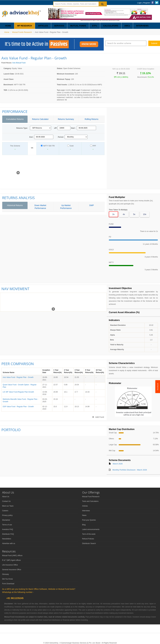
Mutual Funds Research (22, 32)
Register (147, 3)
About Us (6, 497)
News (84, 515)
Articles (85, 506)
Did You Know (7, 579)
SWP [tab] (91, 205)
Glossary (5, 574)
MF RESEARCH (25, 26)
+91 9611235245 (15, 598)
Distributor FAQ (8, 534)
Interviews (86, 511)
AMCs (127, 26)
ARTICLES (43, 26)
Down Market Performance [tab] (40, 207)
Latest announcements (91, 529)
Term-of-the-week (89, 534)
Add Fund (98, 417)
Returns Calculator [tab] (40, 119)
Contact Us (6, 501)
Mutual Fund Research (91, 497)
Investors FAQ (8, 529)
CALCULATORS (111, 26)
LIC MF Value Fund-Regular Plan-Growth (18, 392)
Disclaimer (6, 520)
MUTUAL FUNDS (78, 26)
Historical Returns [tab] (15, 205)
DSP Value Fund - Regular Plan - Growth (18, 407)
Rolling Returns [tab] (91, 119)
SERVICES (59, 26)
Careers (5, 511)
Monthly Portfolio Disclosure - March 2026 (130, 470)
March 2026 (118, 464)
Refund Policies (88, 539)
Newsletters (7, 539)
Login (139, 3)
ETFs (95, 26)
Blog (84, 525)
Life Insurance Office (10, 565)
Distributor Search (89, 543)
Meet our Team (8, 506)
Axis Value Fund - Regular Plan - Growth (18, 377)
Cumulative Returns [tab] (15, 119)
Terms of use (7, 525)
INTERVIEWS (142, 26)
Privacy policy (7, 515)
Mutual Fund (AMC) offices (12, 556)
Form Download (8, 584)
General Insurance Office (12, 570)
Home (7, 32)
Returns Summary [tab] (66, 119)
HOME (8, 26)
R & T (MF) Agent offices (11, 560)
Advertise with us (9, 543)
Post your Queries (89, 520)
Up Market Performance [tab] (66, 207)
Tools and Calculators (90, 501)
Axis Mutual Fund (19, 63)
